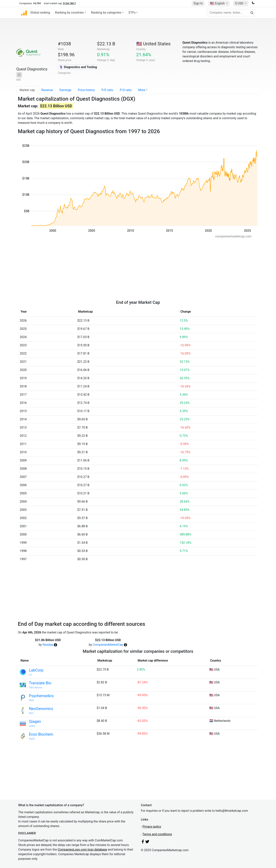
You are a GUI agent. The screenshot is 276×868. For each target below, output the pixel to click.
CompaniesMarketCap (108, 645)
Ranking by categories (106, 13)
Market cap (27, 90)
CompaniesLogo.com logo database (82, 850)
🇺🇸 (218, 3)
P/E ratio (107, 90)
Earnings (65, 90)
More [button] (142, 90)
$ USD (239, 3)
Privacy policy (152, 827)
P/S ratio (126, 90)
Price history (86, 90)
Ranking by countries (69, 13)
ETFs (132, 13)
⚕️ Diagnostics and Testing (78, 67)
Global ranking (40, 13)
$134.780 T (69, 3)
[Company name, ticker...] (231, 13)
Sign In (198, 3)
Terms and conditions (157, 834)
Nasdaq (48, 645)
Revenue (47, 90)
